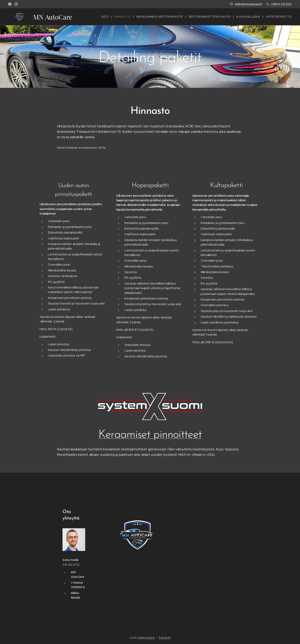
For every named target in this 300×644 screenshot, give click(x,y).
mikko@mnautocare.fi (248, 4)
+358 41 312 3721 (281, 4)
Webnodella (146, 638)
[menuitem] (122, 17)
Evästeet (165, 638)
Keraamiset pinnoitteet (150, 435)
